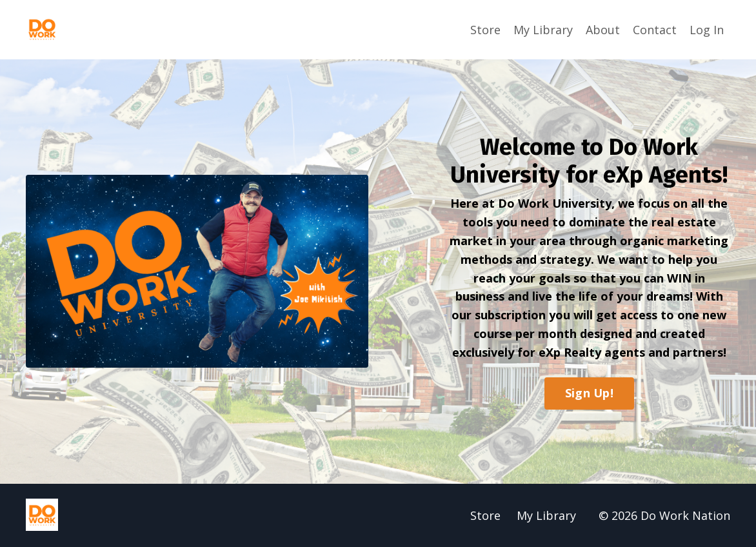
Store (485, 30)
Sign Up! (589, 393)
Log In (707, 30)
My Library (543, 30)
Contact (655, 30)
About (603, 30)
